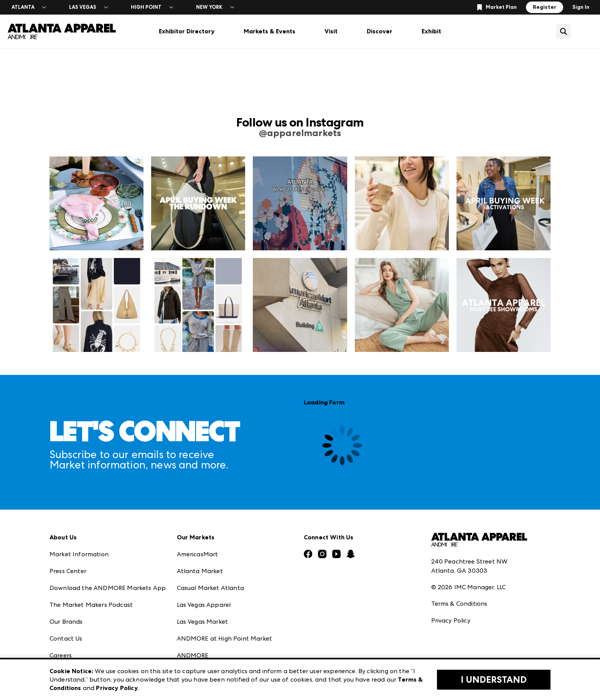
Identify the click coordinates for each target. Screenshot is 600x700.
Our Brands (66, 622)
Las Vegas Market (203, 622)
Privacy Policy (451, 620)
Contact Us (66, 638)
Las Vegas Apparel (204, 605)
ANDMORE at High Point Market (224, 638)
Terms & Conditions (459, 604)
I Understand (494, 680)
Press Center (68, 571)
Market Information (79, 554)
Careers (61, 655)
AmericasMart (198, 554)
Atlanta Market (200, 571)
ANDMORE (193, 655)
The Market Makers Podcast (91, 605)
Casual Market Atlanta (210, 588)
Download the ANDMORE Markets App (108, 588)
